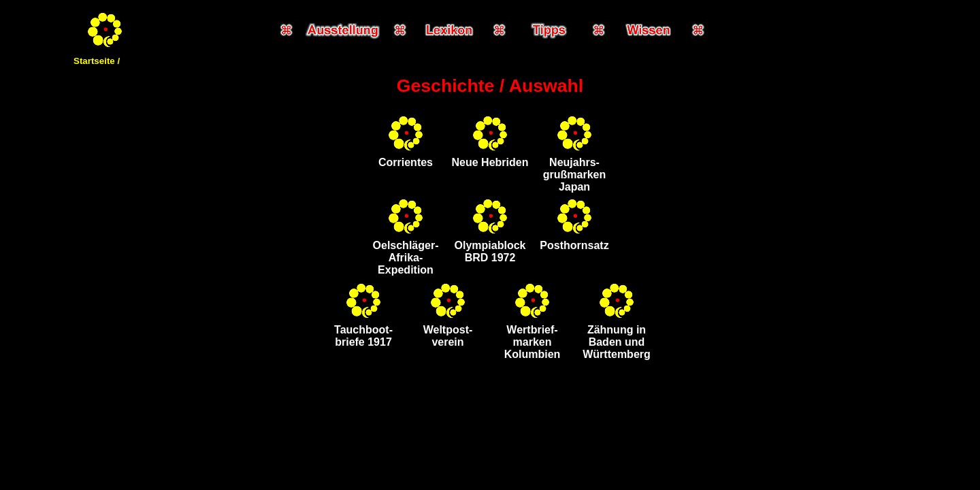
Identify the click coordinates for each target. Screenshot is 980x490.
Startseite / (97, 61)
